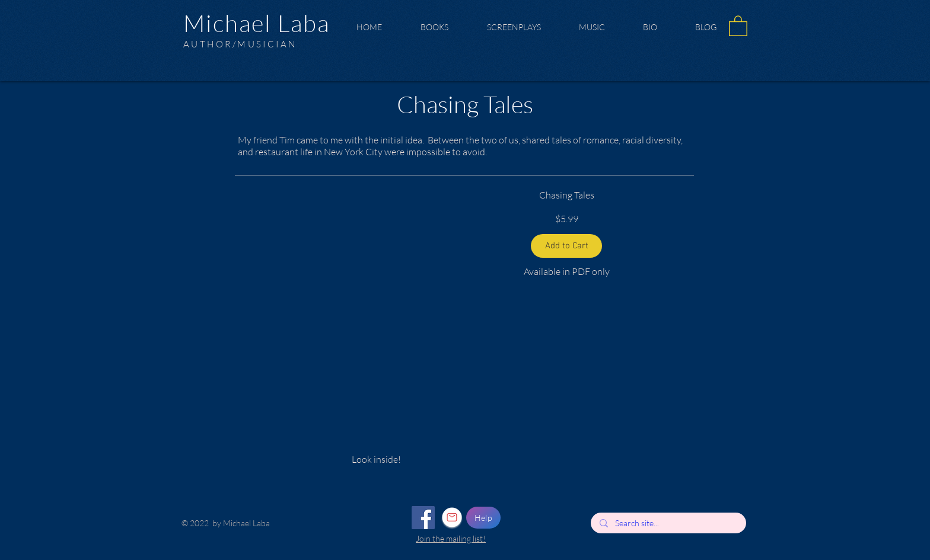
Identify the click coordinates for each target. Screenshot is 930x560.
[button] (738, 25)
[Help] (483, 518)
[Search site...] (668, 523)
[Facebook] (423, 518)
